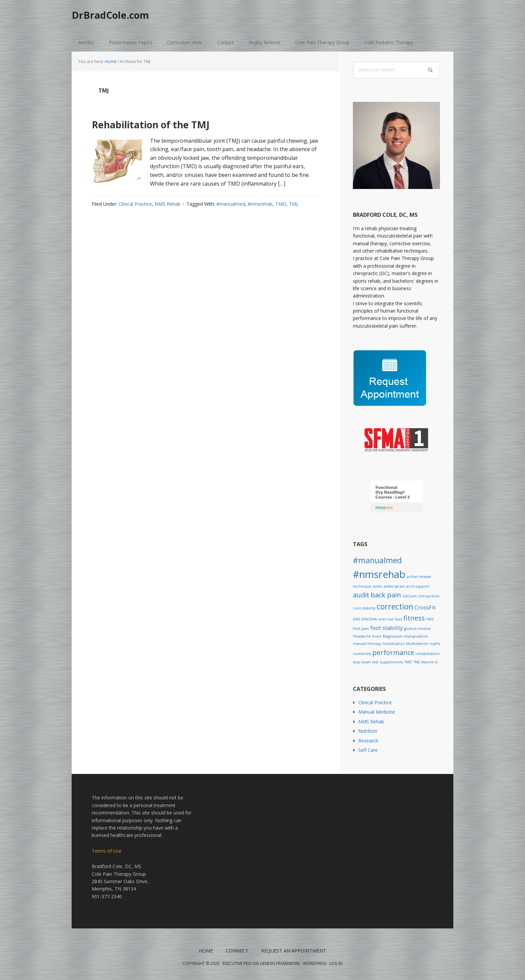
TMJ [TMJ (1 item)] (417, 662)
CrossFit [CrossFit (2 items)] (425, 607)
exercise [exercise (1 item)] (386, 619)
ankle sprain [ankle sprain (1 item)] (394, 586)
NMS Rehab (168, 204)
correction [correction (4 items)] (395, 606)
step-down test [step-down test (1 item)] (366, 662)
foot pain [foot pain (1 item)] (361, 629)
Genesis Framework (280, 963)
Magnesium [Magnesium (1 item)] (393, 636)
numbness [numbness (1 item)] (362, 654)
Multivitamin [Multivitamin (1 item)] (417, 644)
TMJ (293, 204)
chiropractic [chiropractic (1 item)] (429, 596)
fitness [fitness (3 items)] (414, 618)
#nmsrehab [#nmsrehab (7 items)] (379, 574)
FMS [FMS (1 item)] (430, 619)
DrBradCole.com (121, 17)
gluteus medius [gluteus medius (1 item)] (417, 629)
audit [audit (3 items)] (361, 595)
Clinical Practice (135, 204)
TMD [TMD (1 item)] (408, 662)
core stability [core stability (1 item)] (364, 608)
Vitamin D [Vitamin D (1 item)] (429, 662)
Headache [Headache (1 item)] (362, 636)
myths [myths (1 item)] (435, 644)
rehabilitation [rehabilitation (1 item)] (428, 654)
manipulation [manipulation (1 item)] (416, 636)
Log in (336, 963)
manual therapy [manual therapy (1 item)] (367, 644)
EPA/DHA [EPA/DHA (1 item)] (369, 619)
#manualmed (231, 204)
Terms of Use (107, 851)
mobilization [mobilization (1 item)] (394, 644)
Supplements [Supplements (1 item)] (391, 662)
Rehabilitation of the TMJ (179, 123)
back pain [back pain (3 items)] (386, 595)
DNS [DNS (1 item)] (357, 619)
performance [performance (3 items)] (393, 652)
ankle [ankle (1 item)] (378, 586)
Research (368, 741)
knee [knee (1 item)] (377, 636)
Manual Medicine (377, 712)
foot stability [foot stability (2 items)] (387, 628)
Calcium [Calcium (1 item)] (410, 596)
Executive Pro (237, 963)
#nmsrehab (260, 204)
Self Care (368, 750)
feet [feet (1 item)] (398, 619)
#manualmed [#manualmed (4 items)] (377, 560)
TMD (281, 204)
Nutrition (368, 731)
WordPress (315, 963)
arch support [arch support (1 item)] (418, 586)
